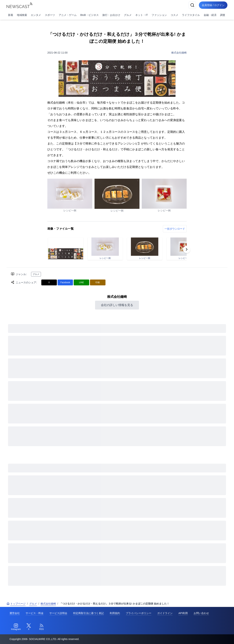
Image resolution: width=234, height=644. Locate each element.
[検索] (192, 5)
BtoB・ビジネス (89, 15)
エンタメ (36, 15)
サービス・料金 (35, 613)
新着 (11, 15)
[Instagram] (16, 627)
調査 (223, 15)
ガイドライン (165, 613)
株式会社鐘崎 (179, 53)
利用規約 (115, 613)
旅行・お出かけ (111, 15)
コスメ (174, 15)
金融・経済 (210, 15)
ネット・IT (141, 15)
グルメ (128, 15)
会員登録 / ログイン (213, 5)
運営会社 (15, 613)
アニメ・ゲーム (68, 15)
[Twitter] (29, 627)
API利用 (183, 613)
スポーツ (50, 15)
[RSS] (41, 627)
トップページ (16, 604)
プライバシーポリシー (139, 613)
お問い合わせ (201, 613)
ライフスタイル (191, 15)
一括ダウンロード (175, 229)
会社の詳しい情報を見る (117, 305)
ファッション (159, 15)
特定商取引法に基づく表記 (88, 613)
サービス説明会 (58, 613)
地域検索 (22, 15)
